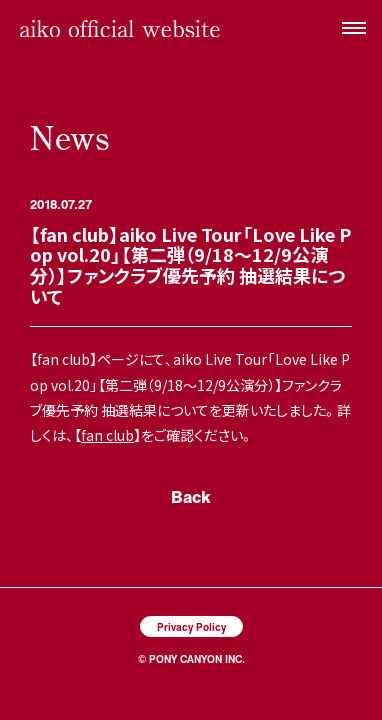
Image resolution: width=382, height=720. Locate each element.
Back (191, 496)
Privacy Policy (191, 626)
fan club (107, 435)
